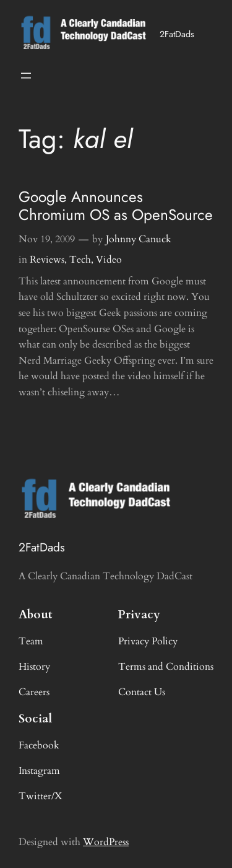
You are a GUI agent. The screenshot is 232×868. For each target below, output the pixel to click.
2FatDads (177, 34)
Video (109, 260)
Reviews (47, 260)
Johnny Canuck (139, 239)
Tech (80, 260)
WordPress (106, 842)
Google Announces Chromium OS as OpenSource (116, 206)
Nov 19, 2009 (47, 239)
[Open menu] (26, 76)
